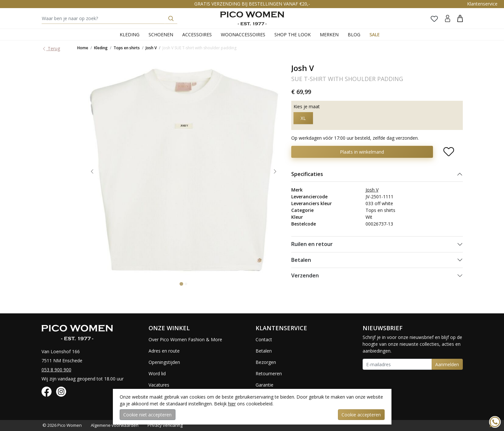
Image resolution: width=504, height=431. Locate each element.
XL (303, 118)
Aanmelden (447, 364)
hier (232, 404)
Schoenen (161, 35)
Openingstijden (164, 362)
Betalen (301, 260)
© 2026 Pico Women (62, 425)
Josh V (151, 48)
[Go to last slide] (92, 171)
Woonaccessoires (243, 35)
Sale (375, 35)
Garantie (264, 385)
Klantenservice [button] (482, 4)
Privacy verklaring (165, 425)
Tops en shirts (127, 48)
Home (83, 48)
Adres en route (164, 351)
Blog (354, 35)
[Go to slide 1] (181, 284)
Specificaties (307, 174)
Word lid (157, 373)
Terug (51, 48)
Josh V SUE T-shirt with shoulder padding (199, 48)
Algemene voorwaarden (115, 425)
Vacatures (159, 385)
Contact (264, 339)
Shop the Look (293, 35)
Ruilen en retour (312, 244)
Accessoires (197, 35)
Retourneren (269, 373)
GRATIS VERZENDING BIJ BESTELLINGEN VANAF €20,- (252, 4)
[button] (460, 18)
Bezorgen (266, 362)
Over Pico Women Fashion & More (185, 339)
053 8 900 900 (56, 370)
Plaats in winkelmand (362, 152)
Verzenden (305, 275)
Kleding (130, 35)
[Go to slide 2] (186, 284)
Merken (329, 35)
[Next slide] (275, 171)
